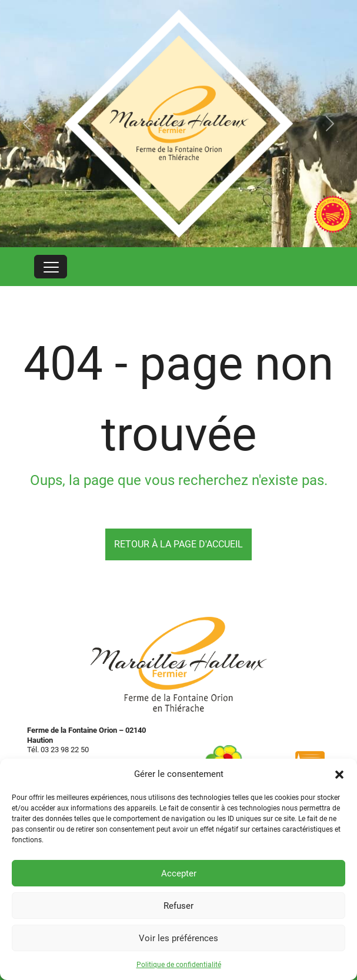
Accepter (179, 873)
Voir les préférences (179, 938)
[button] (339, 774)
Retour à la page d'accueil (179, 544)
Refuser (179, 906)
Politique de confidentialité (179, 965)
